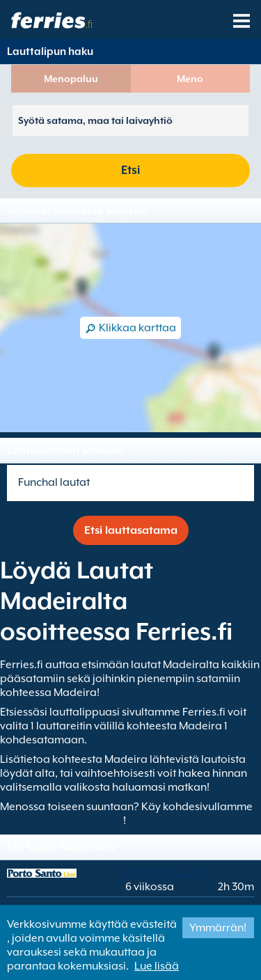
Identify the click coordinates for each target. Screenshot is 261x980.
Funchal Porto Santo (57, 887)
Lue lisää (157, 966)
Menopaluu (71, 79)
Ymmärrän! (218, 928)
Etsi (130, 170)
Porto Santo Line (166, 873)
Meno (190, 79)
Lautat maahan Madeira (62, 821)
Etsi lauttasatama (131, 530)
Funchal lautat (54, 482)
